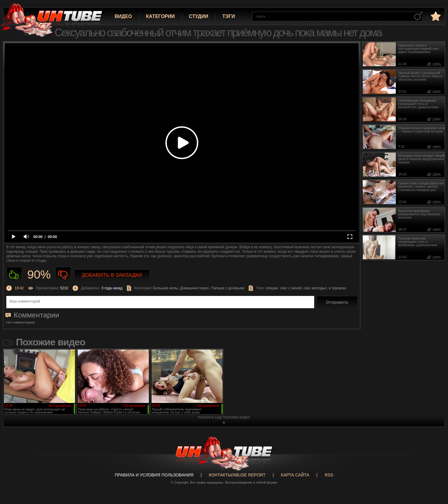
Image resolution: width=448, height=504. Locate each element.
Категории (161, 16)
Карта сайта (295, 475)
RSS (329, 475)
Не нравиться (63, 275)
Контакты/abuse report (237, 475)
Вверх (434, 475)
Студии (199, 16)
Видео (123, 16)
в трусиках (338, 288)
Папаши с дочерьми (228, 288)
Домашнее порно (194, 288)
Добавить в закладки (112, 275)
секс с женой (291, 288)
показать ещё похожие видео (224, 418)
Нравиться (14, 275)
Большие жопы (166, 288)
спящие (272, 288)
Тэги (229, 16)
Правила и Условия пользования (154, 475)
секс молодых (315, 288)
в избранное (435, 16)
